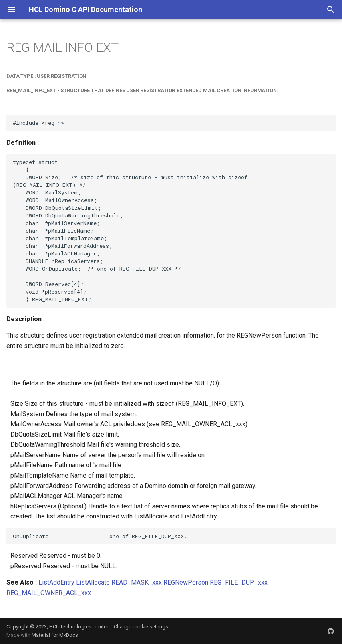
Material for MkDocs (55, 635)
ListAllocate (93, 582)
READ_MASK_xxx (137, 582)
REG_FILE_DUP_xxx (239, 582)
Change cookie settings (141, 627)
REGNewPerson (186, 582)
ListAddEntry (56, 582)
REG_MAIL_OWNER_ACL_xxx (49, 593)
